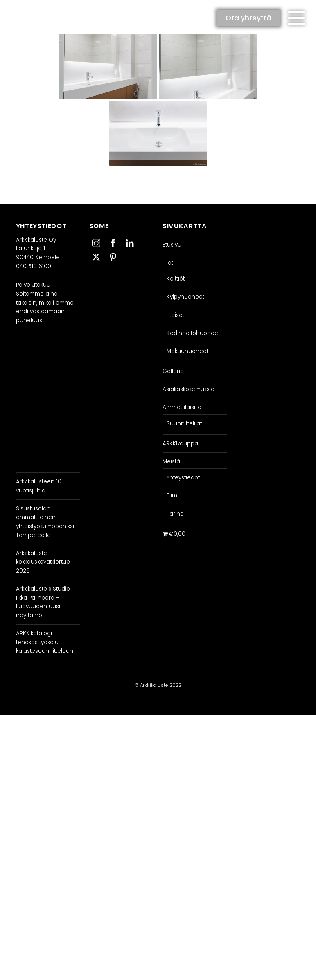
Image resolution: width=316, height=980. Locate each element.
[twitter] (96, 256)
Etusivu (172, 245)
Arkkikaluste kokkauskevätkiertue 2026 (43, 562)
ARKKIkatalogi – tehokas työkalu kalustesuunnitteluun (45, 642)
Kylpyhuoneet (185, 297)
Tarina (175, 514)
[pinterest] (113, 256)
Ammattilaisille (182, 407)
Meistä (171, 462)
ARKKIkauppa (180, 444)
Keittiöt (176, 279)
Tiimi (173, 496)
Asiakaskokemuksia (188, 389)
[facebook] (113, 242)
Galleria (173, 371)
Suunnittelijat (184, 424)
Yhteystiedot (183, 478)
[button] (296, 18)
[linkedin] (130, 242)
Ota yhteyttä (248, 18)
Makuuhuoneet (187, 351)
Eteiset (175, 315)
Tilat (168, 263)
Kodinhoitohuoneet (193, 333)
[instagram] (96, 242)
